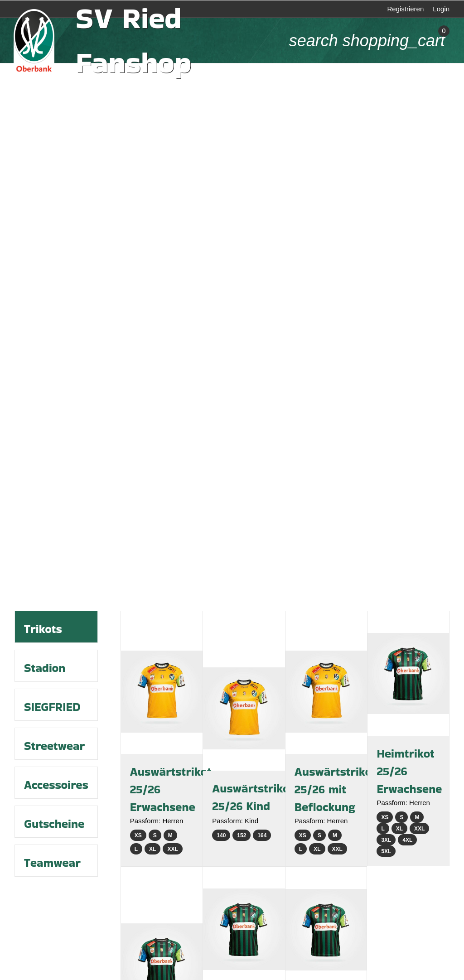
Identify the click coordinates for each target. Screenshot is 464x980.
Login (441, 9)
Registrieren (405, 9)
